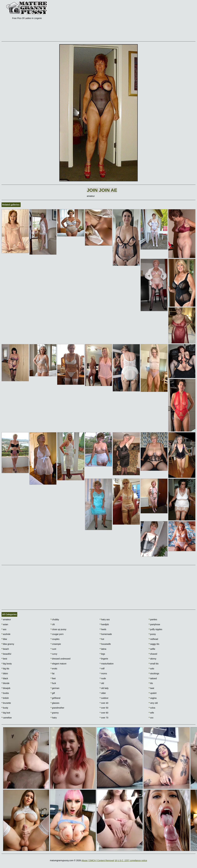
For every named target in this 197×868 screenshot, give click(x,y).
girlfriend (55, 698)
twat (151, 688)
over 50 (104, 708)
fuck (53, 683)
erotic (54, 669)
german (55, 688)
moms (103, 673)
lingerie (104, 659)
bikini (5, 673)
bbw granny (8, 644)
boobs (5, 693)
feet (53, 678)
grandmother (57, 708)
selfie (152, 649)
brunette (6, 703)
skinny (152, 659)
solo (151, 669)
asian (5, 624)
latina (103, 649)
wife (151, 713)
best (4, 659)
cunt (53, 649)
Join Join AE (102, 190)
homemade (106, 634)
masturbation (107, 664)
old (102, 683)
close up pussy (58, 629)
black (5, 678)
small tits (154, 664)
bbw (4, 639)
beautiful (6, 654)
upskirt (153, 693)
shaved (153, 654)
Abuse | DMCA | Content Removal (98, 860)
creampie (56, 644)
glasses (55, 703)
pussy (152, 634)
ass (4, 629)
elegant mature (59, 664)
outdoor (104, 698)
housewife (105, 644)
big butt (6, 713)
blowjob (6, 688)
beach (5, 649)
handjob (104, 624)
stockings (154, 673)
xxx (151, 718)
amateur (6, 619)
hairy (54, 718)
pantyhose (154, 624)
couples (55, 639)
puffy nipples (155, 629)
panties (153, 619)
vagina (153, 698)
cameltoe (7, 718)
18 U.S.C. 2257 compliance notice (131, 860)
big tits (5, 669)
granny (55, 713)
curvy (54, 654)
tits (151, 683)
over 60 (104, 713)
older (103, 693)
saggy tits (154, 644)
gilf (53, 693)
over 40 (104, 703)
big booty (7, 664)
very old (153, 703)
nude (103, 678)
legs (102, 654)
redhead (153, 639)
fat (53, 673)
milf (102, 669)
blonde (5, 683)
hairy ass (105, 619)
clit (53, 624)
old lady (104, 688)
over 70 (104, 718)
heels (103, 629)
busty (5, 708)
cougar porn (57, 634)
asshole (6, 634)
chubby (55, 619)
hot (102, 639)
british (5, 698)
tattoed (153, 678)
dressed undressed (60, 659)
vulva (152, 708)
